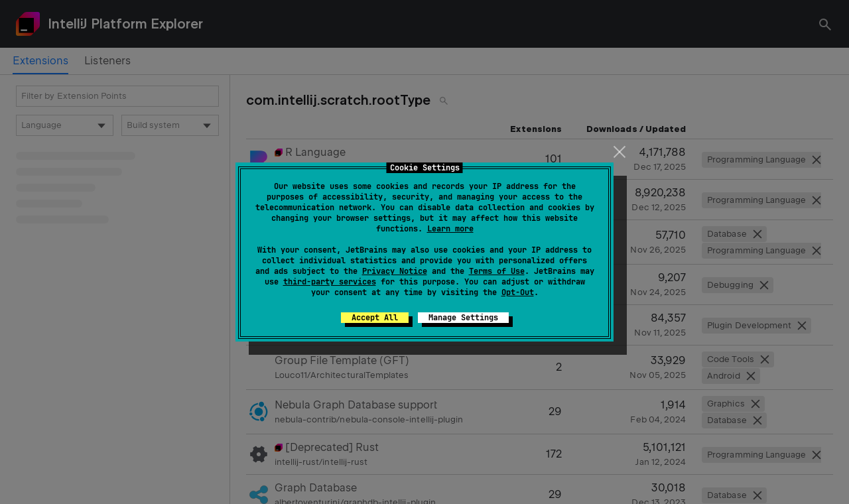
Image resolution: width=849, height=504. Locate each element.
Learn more (450, 229)
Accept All (375, 318)
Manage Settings (463, 318)
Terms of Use (497, 271)
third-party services (330, 282)
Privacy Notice (395, 271)
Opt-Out (518, 292)
